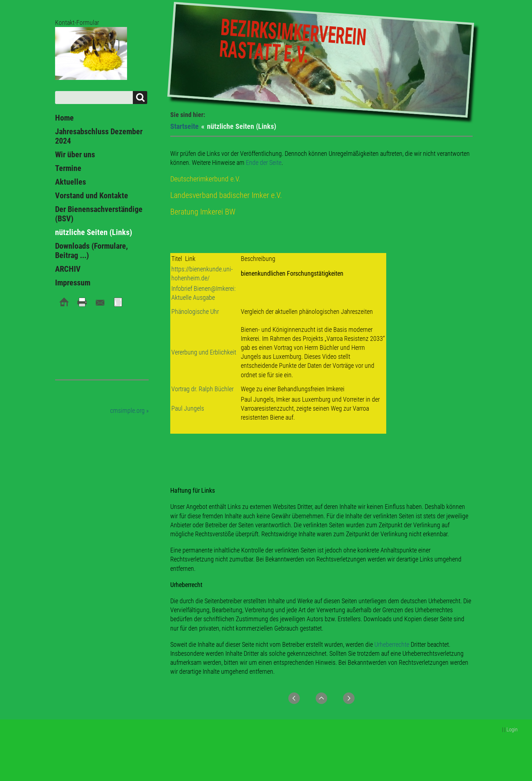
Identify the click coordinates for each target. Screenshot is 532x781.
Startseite (184, 126)
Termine (68, 168)
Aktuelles (71, 182)
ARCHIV (68, 269)
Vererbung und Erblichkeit (204, 352)
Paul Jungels (188, 408)
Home (64, 118)
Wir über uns (75, 155)
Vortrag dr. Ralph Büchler (202, 389)
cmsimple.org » (129, 410)
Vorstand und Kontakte (92, 196)
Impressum (73, 283)
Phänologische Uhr (195, 312)
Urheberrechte (392, 644)
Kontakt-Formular (77, 22)
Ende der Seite (264, 162)
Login (512, 730)
